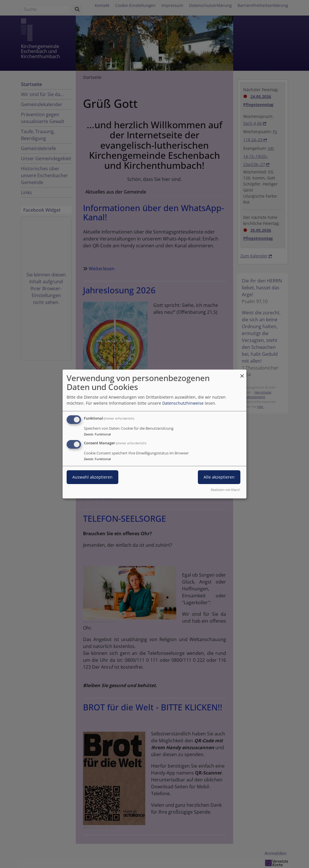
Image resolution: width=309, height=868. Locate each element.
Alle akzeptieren (219, 477)
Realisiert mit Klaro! (225, 490)
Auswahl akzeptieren (92, 477)
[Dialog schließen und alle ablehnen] (242, 373)
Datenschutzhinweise (183, 403)
